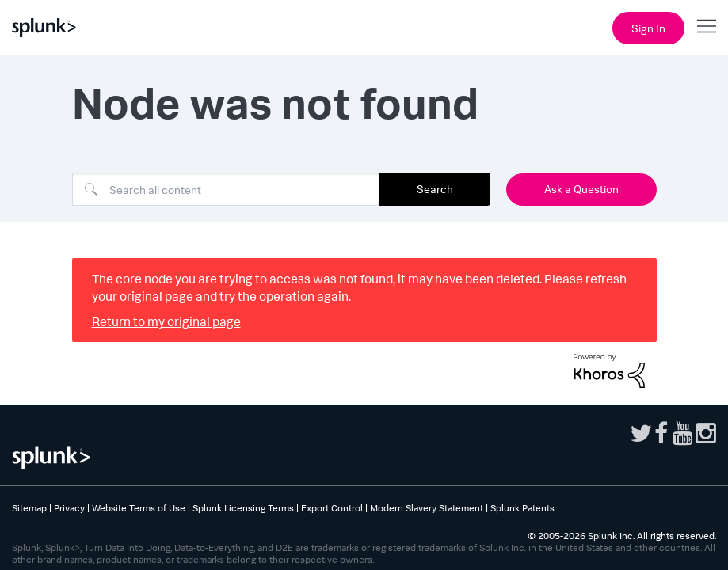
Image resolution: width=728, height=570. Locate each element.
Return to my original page (166, 321)
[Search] (226, 189)
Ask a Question (581, 189)
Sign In (648, 28)
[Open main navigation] (707, 26)
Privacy (69, 508)
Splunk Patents (522, 508)
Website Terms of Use (139, 508)
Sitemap (29, 508)
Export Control (332, 508)
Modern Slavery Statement (427, 508)
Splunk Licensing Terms (243, 508)
